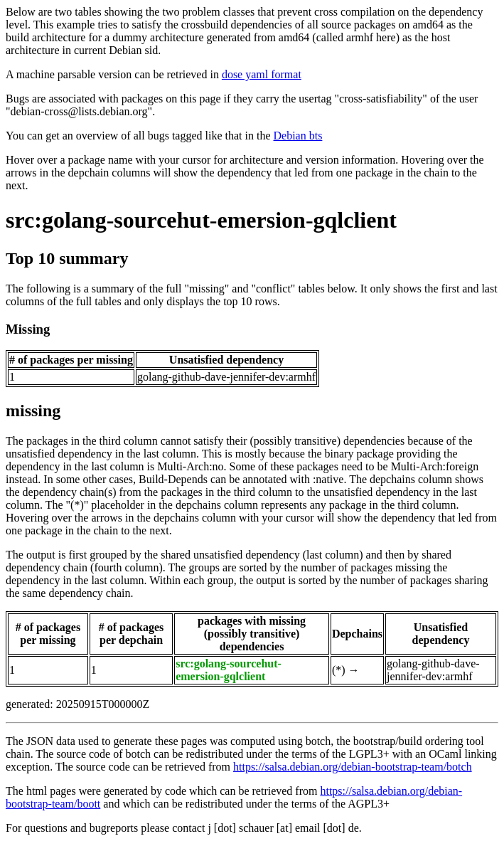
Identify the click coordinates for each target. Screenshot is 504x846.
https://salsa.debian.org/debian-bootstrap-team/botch (353, 767)
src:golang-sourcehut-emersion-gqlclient (201, 220)
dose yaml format (262, 74)
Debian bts (298, 136)
